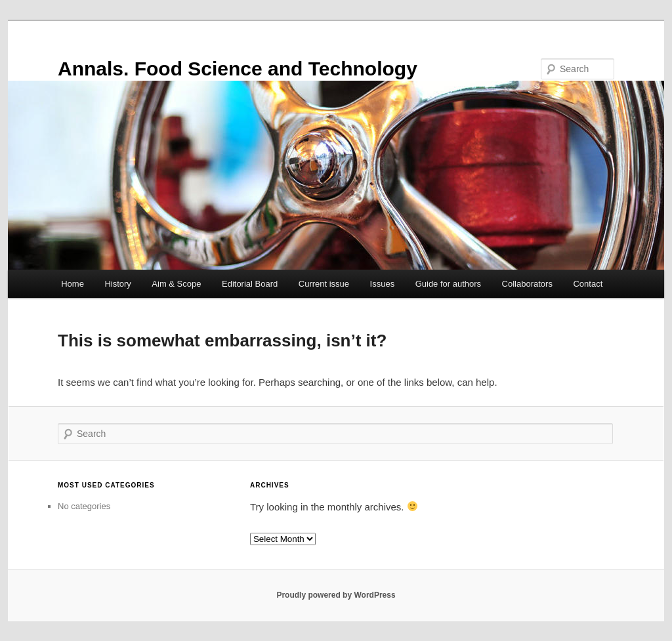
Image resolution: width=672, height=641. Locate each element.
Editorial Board (250, 284)
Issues (383, 284)
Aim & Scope (176, 284)
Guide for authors (448, 284)
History (117, 284)
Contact (588, 284)
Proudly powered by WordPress (336, 595)
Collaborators (527, 284)
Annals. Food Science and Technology (238, 69)
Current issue (324, 284)
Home (73, 284)
